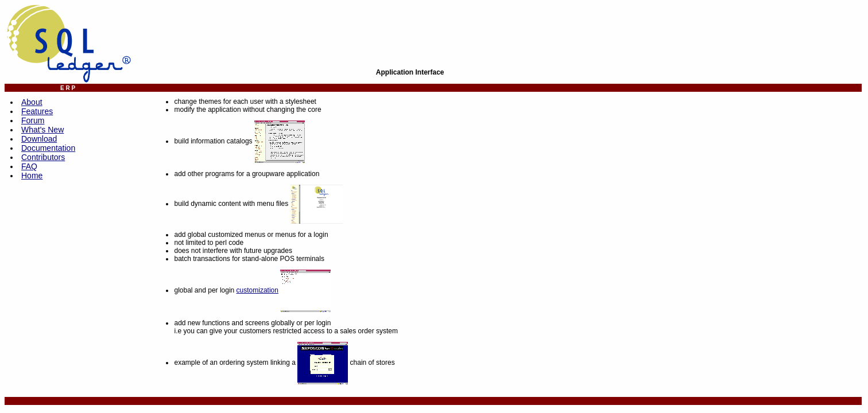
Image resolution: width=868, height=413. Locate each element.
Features (37, 111)
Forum (33, 120)
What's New (42, 130)
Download (39, 139)
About (32, 102)
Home (32, 176)
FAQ (29, 166)
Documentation (48, 148)
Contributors (43, 157)
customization (257, 290)
